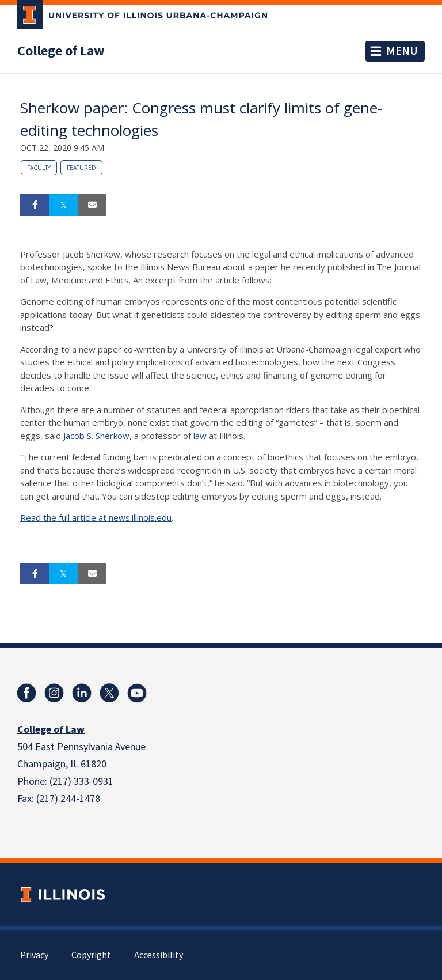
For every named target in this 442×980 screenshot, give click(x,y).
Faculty (39, 168)
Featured (81, 168)
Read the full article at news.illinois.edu (96, 517)
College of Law (61, 51)
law (200, 436)
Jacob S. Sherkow (96, 436)
